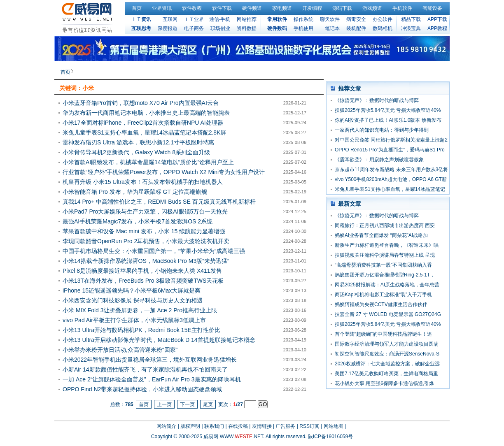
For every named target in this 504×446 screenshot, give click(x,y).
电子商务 (194, 28)
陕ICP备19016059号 (330, 437)
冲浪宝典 (411, 28)
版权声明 (190, 426)
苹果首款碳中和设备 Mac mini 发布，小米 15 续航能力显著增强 (144, 231)
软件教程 (192, 8)
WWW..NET (241, 437)
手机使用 (303, 28)
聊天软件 (330, 19)
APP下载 (437, 19)
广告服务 (285, 426)
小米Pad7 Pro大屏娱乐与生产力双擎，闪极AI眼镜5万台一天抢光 (145, 211)
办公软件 (383, 19)
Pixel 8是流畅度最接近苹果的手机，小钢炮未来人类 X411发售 (142, 271)
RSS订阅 (309, 426)
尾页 (208, 404)
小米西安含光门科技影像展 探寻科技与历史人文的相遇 (133, 300)
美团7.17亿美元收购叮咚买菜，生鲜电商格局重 (386, 374)
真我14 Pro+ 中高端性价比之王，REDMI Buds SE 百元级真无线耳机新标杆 (159, 202)
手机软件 (402, 8)
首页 (137, 8)
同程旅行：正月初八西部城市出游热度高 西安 (385, 225)
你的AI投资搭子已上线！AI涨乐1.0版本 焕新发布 (388, 120)
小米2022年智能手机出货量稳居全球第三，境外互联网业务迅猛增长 (150, 360)
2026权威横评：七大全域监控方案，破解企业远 (387, 364)
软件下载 (222, 8)
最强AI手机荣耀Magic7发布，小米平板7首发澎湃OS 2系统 (138, 221)
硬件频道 (252, 8)
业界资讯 (162, 8)
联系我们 (214, 426)
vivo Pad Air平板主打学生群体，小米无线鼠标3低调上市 (134, 320)
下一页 (187, 404)
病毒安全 (356, 19)
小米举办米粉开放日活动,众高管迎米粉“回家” (120, 350)
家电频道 (282, 8)
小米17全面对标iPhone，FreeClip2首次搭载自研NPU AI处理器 (143, 123)
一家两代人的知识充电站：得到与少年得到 (382, 130)
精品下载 (411, 19)
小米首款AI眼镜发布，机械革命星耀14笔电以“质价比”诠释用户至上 (148, 162)
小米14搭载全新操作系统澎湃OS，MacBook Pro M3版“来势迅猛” (146, 261)
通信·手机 (220, 19)
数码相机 (383, 28)
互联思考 (141, 28)
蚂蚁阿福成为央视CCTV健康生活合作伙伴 (381, 304)
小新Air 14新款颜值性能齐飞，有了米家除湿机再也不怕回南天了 (145, 369)
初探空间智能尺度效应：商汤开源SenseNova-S (387, 354)
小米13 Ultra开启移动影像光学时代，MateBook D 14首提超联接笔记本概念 (159, 340)
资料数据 (247, 28)
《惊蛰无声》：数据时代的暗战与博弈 (377, 100)
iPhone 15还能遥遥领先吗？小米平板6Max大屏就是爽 (132, 290)
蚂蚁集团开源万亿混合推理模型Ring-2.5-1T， (385, 275)
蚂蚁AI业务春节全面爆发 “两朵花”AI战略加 (381, 235)
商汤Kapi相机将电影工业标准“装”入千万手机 (383, 295)
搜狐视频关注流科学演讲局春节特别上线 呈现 (385, 255)
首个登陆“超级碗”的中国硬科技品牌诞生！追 (383, 334)
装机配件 (356, 28)
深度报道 (168, 28)
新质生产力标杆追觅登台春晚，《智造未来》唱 (387, 245)
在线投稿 (238, 426)
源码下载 (342, 8)
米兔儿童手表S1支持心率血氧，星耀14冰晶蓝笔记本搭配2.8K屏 (145, 132)
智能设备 (432, 8)
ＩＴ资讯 (141, 19)
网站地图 (334, 426)
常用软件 (277, 19)
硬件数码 (277, 28)
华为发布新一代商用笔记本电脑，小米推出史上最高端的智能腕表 (146, 113)
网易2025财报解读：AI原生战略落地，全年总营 (387, 285)
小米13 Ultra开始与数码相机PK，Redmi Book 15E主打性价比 (141, 330)
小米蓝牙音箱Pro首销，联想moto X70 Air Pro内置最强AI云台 (141, 103)
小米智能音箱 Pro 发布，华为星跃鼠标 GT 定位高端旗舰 (135, 192)
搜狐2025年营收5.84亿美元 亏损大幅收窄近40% (388, 110)
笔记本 (332, 28)
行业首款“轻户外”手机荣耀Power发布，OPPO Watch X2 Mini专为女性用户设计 (164, 172)
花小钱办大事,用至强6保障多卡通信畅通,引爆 (384, 383)
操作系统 (303, 19)
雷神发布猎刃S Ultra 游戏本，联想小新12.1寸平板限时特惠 (138, 142)
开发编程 (312, 8)
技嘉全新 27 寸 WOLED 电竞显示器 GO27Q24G (388, 314)
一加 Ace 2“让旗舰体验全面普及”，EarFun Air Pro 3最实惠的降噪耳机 (152, 379)
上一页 (164, 404)
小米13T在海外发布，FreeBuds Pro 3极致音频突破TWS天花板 (143, 281)
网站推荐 (247, 19)
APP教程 (437, 28)
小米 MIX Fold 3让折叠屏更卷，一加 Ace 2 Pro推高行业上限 (140, 310)
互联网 (170, 19)
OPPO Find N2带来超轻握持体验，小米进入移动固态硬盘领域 (142, 389)
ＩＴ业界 (194, 19)
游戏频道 (372, 8)
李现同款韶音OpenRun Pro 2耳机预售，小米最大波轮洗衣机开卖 (146, 241)
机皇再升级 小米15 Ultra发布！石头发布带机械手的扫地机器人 (143, 182)
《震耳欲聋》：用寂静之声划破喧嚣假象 (379, 160)
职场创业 (220, 28)
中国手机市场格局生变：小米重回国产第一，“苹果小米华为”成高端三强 (154, 251)
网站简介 (166, 426)
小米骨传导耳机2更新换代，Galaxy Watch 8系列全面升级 (136, 152)
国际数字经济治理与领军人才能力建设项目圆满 (387, 344)
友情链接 (262, 426)
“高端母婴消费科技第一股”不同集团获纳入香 (383, 265)
